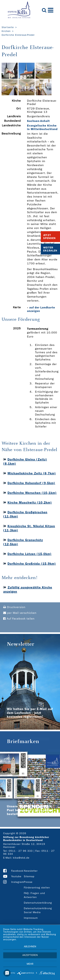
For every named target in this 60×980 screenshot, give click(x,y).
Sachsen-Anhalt (38, 121)
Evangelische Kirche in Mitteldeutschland (42, 127)
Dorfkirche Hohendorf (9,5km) (31, 483)
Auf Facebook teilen (19, 619)
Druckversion (14, 607)
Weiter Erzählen (50, 249)
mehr (30, 964)
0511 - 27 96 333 (21, 851)
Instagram (18, 882)
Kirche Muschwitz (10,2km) (30, 502)
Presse (28, 882)
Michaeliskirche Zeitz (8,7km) (32, 473)
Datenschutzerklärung (38, 903)
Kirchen (6, 31)
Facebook (17, 871)
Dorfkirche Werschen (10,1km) (32, 493)
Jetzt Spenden (49, 237)
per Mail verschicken (20, 613)
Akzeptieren (30, 955)
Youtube (16, 876)
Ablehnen (30, 946)
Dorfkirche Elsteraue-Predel (18, 35)
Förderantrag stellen (37, 888)
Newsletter (31, 871)
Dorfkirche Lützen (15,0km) (30, 554)
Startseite (8, 27)
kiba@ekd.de (21, 858)
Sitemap (29, 876)
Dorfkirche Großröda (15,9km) (32, 564)
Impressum (31, 918)
